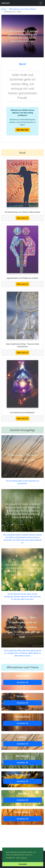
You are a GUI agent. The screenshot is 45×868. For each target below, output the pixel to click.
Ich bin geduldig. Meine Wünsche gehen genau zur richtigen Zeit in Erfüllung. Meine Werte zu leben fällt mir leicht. (22, 653)
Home (4, 9)
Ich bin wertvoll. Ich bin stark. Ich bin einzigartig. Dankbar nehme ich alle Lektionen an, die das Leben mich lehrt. (22, 597)
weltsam (6, 3)
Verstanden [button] (23, 864)
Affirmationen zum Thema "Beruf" (23, 9)
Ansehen (22, 682)
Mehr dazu (22, 218)
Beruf (22, 64)
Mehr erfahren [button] (22, 858)
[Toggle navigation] (41, 3)
